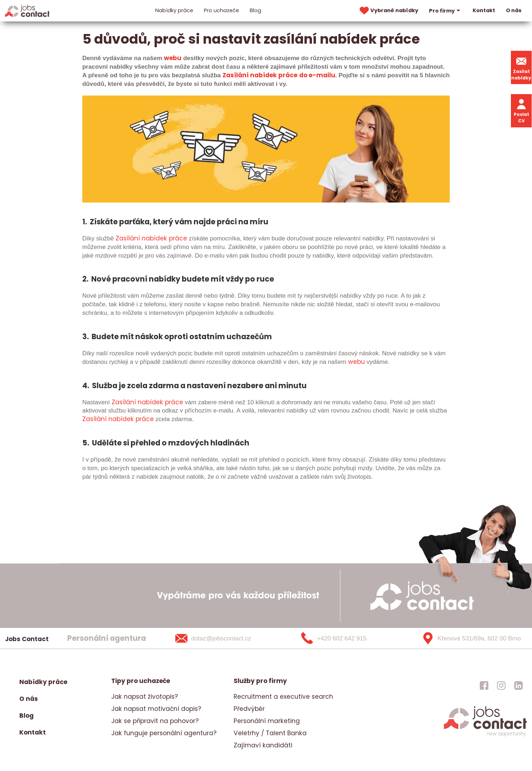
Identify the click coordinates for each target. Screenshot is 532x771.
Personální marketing (267, 721)
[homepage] (485, 736)
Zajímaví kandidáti (263, 745)
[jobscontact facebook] (484, 685)
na (145, 238)
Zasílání (128, 238)
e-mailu (321, 75)
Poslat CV (521, 110)
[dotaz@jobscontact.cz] (222, 638)
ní (104, 419)
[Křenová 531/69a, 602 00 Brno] (469, 638)
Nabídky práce (174, 10)
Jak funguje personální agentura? (164, 733)
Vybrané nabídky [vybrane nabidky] (388, 11)
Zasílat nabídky (521, 67)
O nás (514, 10)
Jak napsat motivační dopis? (156, 709)
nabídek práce (130, 419)
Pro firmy (445, 11)
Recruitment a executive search (283, 697)
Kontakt (484, 10)
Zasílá (92, 419)
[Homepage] (27, 10)
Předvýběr (249, 709)
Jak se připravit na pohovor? (155, 721)
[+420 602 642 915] (346, 638)
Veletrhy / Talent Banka (270, 733)
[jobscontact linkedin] (518, 685)
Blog (255, 10)
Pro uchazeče (221, 10)
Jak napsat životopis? (145, 697)
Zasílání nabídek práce (260, 75)
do (303, 75)
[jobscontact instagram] (501, 685)
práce (177, 238)
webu (173, 58)
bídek (158, 238)
